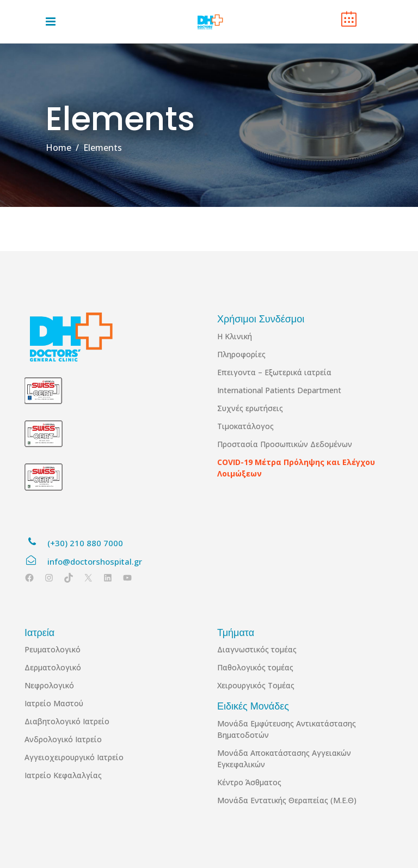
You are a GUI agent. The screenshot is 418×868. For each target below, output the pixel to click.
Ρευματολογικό (53, 649)
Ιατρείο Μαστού (54, 703)
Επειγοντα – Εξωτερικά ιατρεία (274, 372)
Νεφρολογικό (49, 685)
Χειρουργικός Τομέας (256, 685)
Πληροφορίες (241, 354)
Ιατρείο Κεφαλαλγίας (63, 775)
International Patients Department (279, 390)
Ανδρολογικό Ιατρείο (63, 739)
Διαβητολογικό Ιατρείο (67, 721)
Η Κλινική (235, 336)
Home (59, 148)
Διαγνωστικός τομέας (257, 649)
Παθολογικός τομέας (255, 667)
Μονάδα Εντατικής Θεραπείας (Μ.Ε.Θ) (287, 800)
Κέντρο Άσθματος (249, 782)
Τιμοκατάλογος (245, 426)
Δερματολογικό (53, 667)
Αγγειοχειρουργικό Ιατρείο (74, 757)
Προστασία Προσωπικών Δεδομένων (285, 444)
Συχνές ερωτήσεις (250, 408)
